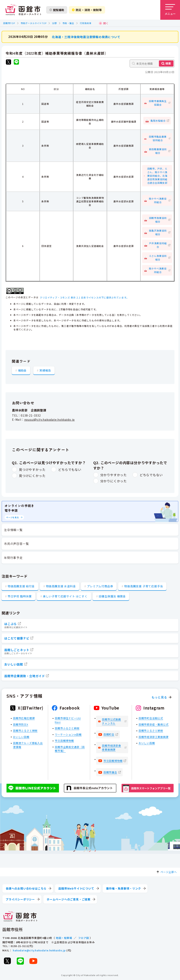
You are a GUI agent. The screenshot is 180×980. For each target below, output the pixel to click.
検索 (168, 63)
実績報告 (45, 370)
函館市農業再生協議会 (158, 103)
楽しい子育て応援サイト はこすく (65, 596)
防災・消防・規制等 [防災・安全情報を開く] (87, 10)
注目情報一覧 (13, 530)
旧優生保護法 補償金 (112, 596)
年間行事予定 (13, 558)
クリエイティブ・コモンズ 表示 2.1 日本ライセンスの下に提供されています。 (84, 297)
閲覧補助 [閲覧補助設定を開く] (57, 10)
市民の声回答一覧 (16, 544)
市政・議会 (68, 23)
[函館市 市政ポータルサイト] (23, 10)
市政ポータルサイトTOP (34, 23)
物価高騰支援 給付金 (21, 586)
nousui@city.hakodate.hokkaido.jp (50, 419)
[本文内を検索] (152, 63)
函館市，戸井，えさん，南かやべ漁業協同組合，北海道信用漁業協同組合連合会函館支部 (157, 176)
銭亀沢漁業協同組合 (158, 232)
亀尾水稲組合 (158, 120)
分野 (54, 23)
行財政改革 (86, 23)
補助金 (22, 370)
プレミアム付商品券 (100, 586)
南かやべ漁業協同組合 (158, 200)
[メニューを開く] (170, 10)
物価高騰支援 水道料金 (61, 586)
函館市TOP (9, 23)
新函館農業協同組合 (158, 151)
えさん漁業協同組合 (158, 258)
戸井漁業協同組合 (158, 245)
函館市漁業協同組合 (158, 220)
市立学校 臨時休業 (20, 596)
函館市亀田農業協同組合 (158, 138)
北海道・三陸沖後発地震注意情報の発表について (86, 37)
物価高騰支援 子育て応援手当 (144, 586)
